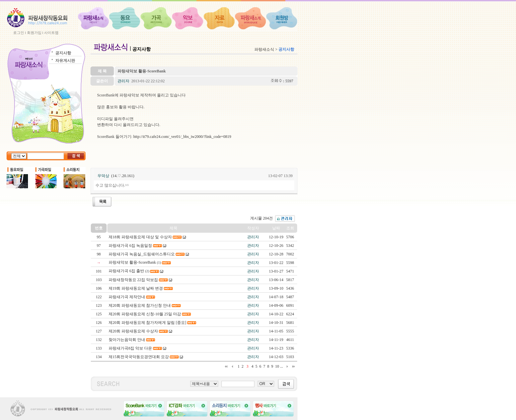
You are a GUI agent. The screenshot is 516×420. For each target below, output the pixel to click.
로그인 (19, 33)
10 (277, 366)
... (282, 366)
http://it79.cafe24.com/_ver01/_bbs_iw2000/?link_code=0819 (182, 137)
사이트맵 (51, 33)
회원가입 (34, 33)
